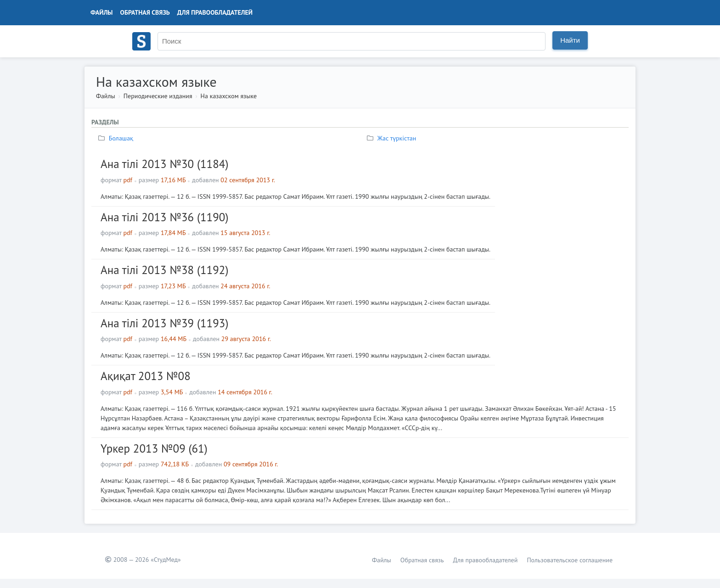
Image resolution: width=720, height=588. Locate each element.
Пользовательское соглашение (570, 560)
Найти (570, 40)
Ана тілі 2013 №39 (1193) (164, 323)
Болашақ (117, 138)
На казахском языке (229, 96)
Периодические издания (158, 96)
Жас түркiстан (393, 138)
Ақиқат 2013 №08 (146, 376)
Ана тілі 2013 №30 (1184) (164, 164)
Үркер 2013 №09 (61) (154, 448)
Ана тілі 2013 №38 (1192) (164, 270)
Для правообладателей (215, 12)
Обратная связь (145, 12)
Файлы (102, 12)
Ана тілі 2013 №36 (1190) (164, 217)
